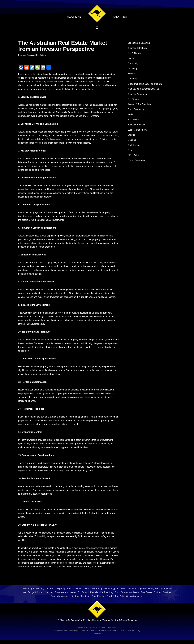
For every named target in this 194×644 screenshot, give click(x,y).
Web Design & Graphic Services (143, 89)
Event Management (137, 131)
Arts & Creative (135, 53)
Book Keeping (134, 146)
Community (133, 64)
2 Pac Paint (133, 157)
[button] (97, 27)
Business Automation (138, 95)
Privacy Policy (95, 632)
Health (131, 59)
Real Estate (41, 55)
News (86, 632)
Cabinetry (132, 79)
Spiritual (131, 136)
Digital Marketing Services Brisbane (145, 84)
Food (130, 151)
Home (80, 632)
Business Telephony (137, 48)
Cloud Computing (136, 110)
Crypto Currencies (136, 162)
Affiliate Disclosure (109, 632)
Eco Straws (133, 100)
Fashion (131, 74)
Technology (133, 69)
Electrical (132, 141)
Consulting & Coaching (139, 43)
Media (131, 115)
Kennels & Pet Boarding (139, 105)
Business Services (26, 55)
